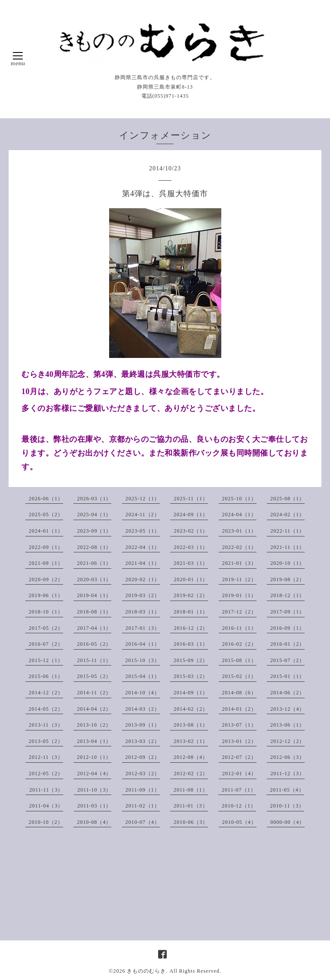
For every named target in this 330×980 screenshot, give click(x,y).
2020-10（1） (287, 563)
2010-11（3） (287, 806)
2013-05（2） (46, 741)
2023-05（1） (143, 531)
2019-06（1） (46, 595)
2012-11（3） (46, 757)
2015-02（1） (239, 676)
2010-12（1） (239, 806)
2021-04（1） (143, 563)
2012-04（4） (94, 774)
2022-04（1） (143, 547)
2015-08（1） (239, 660)
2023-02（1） (191, 531)
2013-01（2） (239, 741)
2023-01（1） (239, 531)
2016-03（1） (191, 644)
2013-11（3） (46, 725)
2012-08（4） (191, 757)
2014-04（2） (94, 709)
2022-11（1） (287, 531)
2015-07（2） (287, 660)
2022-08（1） (94, 547)
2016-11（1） (239, 628)
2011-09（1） (143, 790)
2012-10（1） (94, 757)
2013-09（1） (143, 725)
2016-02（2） (239, 644)
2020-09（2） (46, 579)
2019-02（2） (191, 595)
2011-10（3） (95, 790)
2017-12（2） (239, 612)
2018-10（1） (46, 612)
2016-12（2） (191, 628)
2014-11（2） (94, 693)
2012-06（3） (287, 757)
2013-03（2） (143, 741)
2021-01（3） (239, 563)
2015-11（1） (94, 660)
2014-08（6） (239, 693)
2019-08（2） (287, 579)
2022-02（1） (239, 547)
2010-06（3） (191, 822)
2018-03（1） (143, 612)
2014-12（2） (46, 693)
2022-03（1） (191, 547)
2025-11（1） (191, 499)
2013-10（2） (94, 725)
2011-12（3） (287, 774)
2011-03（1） (95, 806)
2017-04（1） (94, 628)
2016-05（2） (94, 644)
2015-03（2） (191, 676)
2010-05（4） (239, 822)
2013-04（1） (94, 741)
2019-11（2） (239, 579)
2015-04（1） (143, 676)
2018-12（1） (287, 595)
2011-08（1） (191, 790)
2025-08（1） (287, 499)
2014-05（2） (46, 709)
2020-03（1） (94, 579)
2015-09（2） (191, 660)
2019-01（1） (239, 595)
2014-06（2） (287, 693)
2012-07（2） (239, 757)
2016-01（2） (287, 644)
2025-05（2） (46, 515)
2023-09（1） (94, 531)
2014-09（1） (191, 693)
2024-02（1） (287, 515)
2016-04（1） (143, 644)
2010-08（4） (94, 822)
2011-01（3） (191, 806)
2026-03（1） (94, 499)
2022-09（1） (46, 547)
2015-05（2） (94, 676)
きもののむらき (146, 971)
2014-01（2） (239, 709)
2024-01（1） (46, 531)
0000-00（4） (287, 822)
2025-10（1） (239, 499)
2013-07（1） (239, 725)
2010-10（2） (46, 822)
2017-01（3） (143, 628)
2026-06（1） (46, 499)
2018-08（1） (94, 612)
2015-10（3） (143, 660)
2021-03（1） (191, 563)
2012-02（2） (191, 774)
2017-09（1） (287, 612)
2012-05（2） (46, 774)
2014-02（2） (191, 709)
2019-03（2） (143, 595)
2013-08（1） (191, 725)
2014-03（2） (143, 709)
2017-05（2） (46, 628)
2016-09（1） (287, 628)
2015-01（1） (287, 676)
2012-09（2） (143, 757)
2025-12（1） (143, 499)
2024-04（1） (239, 515)
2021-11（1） (287, 547)
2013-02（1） (191, 741)
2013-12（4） (287, 709)
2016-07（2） (46, 644)
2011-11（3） (46, 790)
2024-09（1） (191, 515)
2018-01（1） (191, 612)
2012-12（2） (287, 741)
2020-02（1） (143, 579)
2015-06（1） (46, 676)
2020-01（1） (191, 579)
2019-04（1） (94, 595)
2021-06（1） (94, 563)
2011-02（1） (143, 806)
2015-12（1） (46, 660)
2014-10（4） (143, 693)
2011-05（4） (287, 790)
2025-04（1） (94, 515)
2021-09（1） (46, 563)
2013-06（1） (287, 725)
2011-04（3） (46, 806)
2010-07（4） (143, 822)
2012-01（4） (239, 774)
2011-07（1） (239, 790)
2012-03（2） (143, 774)
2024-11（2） (143, 515)
